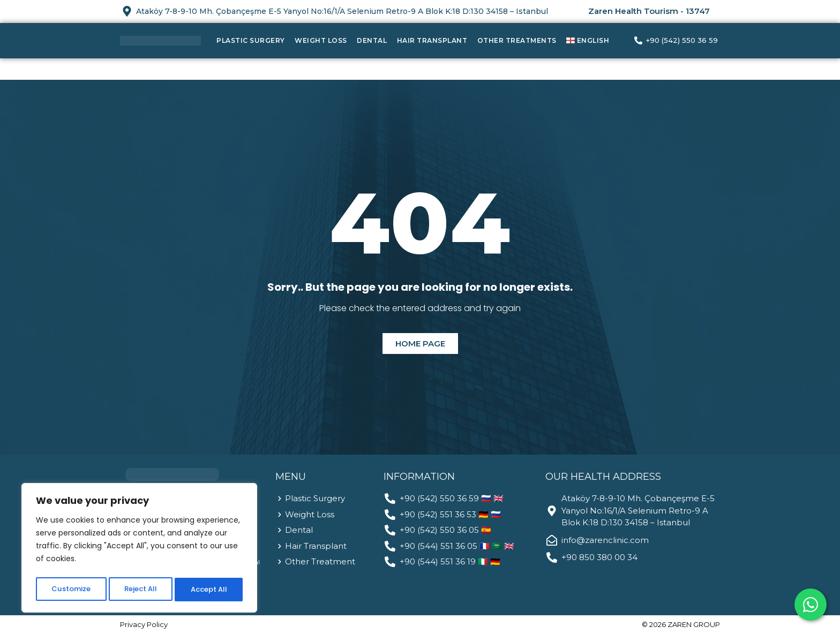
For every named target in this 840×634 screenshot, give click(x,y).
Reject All (140, 590)
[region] (139, 550)
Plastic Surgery (251, 40)
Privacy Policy (144, 624)
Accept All (209, 590)
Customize (70, 590)
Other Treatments (517, 40)
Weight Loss (321, 40)
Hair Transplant (432, 40)
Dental (372, 40)
